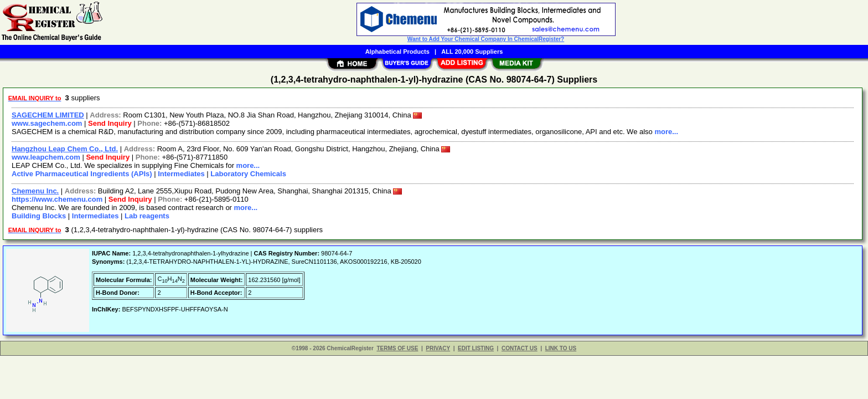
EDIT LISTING (476, 348)
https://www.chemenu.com (57, 199)
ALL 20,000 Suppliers (472, 52)
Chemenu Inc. (35, 191)
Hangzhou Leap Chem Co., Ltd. (65, 149)
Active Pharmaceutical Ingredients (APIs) (82, 174)
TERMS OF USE (397, 348)
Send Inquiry (110, 123)
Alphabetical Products (397, 52)
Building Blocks (39, 216)
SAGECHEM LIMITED (48, 115)
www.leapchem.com (46, 157)
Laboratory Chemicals (248, 174)
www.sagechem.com (47, 123)
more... (666, 132)
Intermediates (181, 174)
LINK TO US (561, 348)
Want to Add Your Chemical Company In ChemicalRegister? (486, 39)
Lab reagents (147, 216)
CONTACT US (520, 348)
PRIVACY (438, 348)
